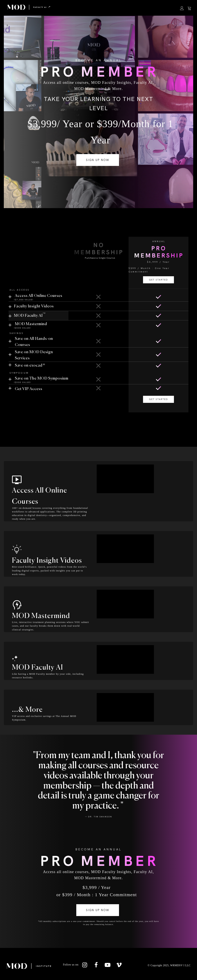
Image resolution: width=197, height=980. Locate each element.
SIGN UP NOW (98, 160)
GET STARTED (98, 274)
